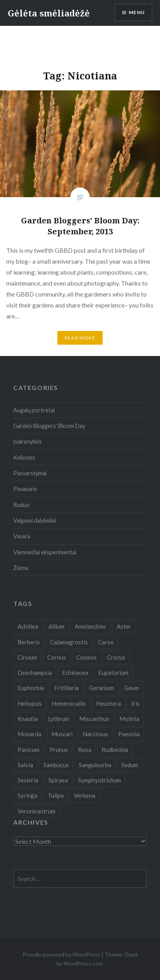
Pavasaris (25, 489)
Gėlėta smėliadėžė (49, 13)
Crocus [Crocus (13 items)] (116, 657)
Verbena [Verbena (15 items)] (84, 795)
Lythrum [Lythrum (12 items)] (59, 719)
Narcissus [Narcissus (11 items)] (95, 734)
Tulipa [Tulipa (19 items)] (56, 795)
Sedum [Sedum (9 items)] (130, 765)
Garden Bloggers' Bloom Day (49, 426)
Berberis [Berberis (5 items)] (29, 642)
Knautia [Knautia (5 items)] (28, 719)
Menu (137, 12)
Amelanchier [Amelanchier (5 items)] (91, 626)
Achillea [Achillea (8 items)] (28, 626)
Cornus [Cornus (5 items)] (57, 657)
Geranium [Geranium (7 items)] (101, 688)
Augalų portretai (34, 410)
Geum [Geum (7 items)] (132, 688)
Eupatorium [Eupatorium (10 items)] (113, 673)
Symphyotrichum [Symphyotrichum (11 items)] (100, 780)
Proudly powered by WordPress (61, 954)
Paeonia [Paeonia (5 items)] (129, 734)
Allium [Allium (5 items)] (56, 626)
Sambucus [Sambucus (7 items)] (56, 765)
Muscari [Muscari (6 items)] (62, 734)
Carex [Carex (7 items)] (106, 642)
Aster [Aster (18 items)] (124, 626)
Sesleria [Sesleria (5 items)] (28, 780)
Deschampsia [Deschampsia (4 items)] (35, 673)
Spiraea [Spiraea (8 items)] (58, 780)
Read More (80, 338)
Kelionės (24, 458)
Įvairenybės (28, 441)
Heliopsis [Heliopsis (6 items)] (30, 703)
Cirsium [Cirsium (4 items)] (27, 657)
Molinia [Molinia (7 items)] (129, 719)
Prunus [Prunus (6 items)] (59, 750)
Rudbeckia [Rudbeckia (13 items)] (115, 750)
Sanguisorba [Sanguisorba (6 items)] (95, 765)
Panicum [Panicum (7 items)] (28, 750)
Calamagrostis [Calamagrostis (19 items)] (69, 642)
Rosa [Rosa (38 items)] (85, 750)
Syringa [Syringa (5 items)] (28, 795)
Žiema (21, 568)
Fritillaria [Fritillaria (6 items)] (67, 688)
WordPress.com (83, 963)
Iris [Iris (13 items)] (135, 703)
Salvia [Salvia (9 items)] (25, 765)
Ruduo (21, 505)
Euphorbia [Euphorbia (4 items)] (31, 688)
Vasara (22, 536)
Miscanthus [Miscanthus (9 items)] (94, 719)
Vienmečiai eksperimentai (45, 552)
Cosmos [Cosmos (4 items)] (86, 657)
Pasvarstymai (30, 473)
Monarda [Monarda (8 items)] (29, 734)
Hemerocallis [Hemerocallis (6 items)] (69, 703)
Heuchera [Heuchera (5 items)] (108, 703)
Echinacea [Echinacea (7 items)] (75, 673)
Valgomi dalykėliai (35, 521)
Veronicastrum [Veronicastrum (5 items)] (36, 811)
